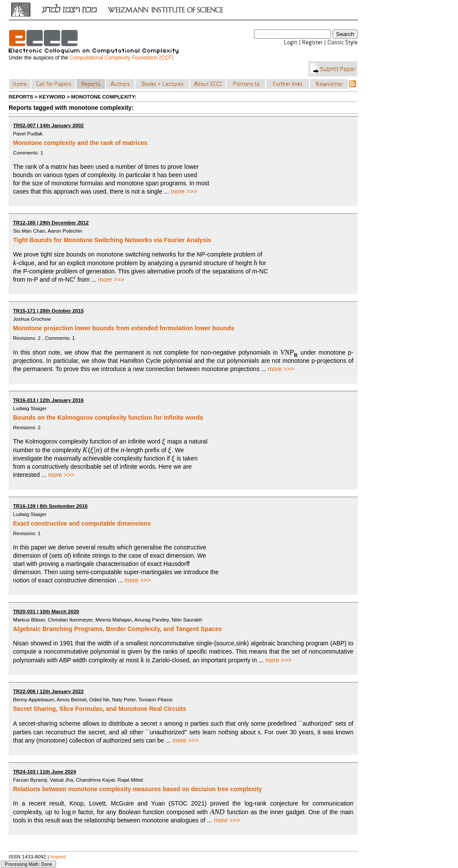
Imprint (58, 856)
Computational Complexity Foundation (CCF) (121, 58)
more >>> (184, 191)
